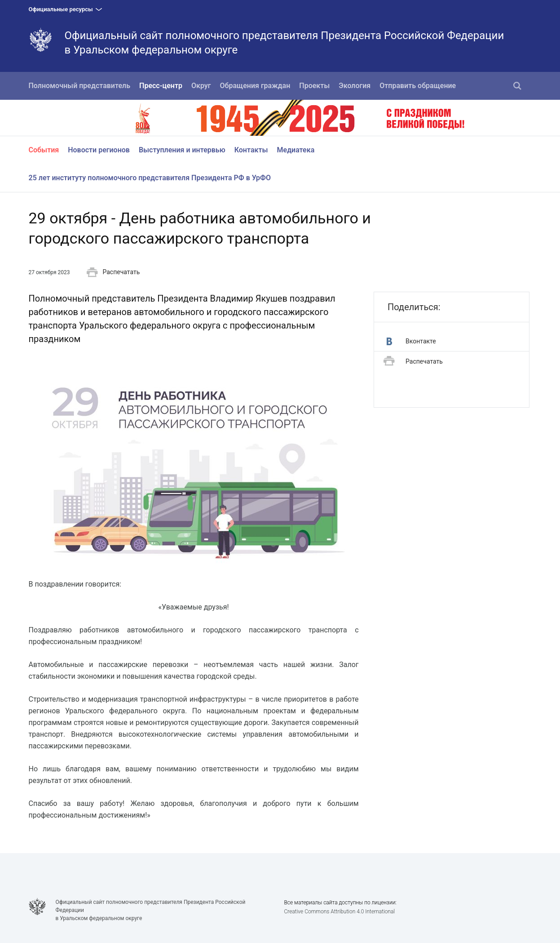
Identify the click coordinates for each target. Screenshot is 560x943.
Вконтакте (411, 341)
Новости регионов (99, 150)
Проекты (314, 86)
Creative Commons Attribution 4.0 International (339, 912)
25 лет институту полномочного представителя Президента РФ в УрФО (150, 178)
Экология (355, 86)
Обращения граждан (255, 86)
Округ (201, 86)
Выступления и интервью (182, 150)
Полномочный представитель (80, 86)
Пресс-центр (161, 86)
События (44, 150)
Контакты (251, 150)
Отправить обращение (418, 86)
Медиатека (296, 150)
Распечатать (113, 272)
